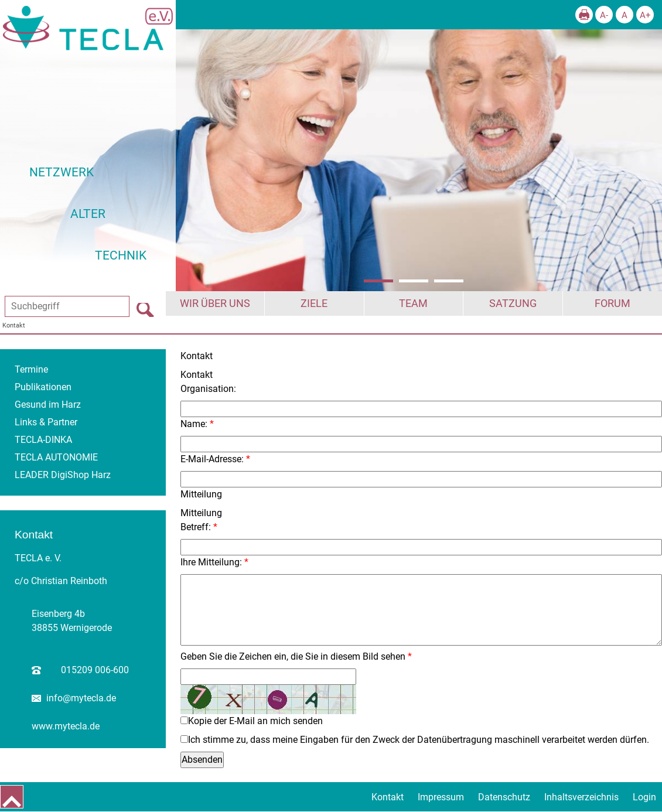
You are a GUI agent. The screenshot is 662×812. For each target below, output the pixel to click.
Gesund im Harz (48, 405)
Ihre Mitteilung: (211, 562)
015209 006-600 (95, 670)
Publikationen (43, 387)
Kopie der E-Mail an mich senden (255, 721)
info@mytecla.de (81, 698)
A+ (645, 15)
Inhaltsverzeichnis (581, 797)
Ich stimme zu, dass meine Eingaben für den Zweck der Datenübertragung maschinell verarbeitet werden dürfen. (419, 740)
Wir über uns (215, 303)
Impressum (441, 797)
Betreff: (196, 527)
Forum (612, 303)
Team (413, 303)
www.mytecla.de (66, 726)
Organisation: (208, 389)
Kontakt (14, 325)
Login (644, 797)
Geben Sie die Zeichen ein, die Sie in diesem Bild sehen (293, 656)
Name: (194, 424)
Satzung (513, 303)
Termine (31, 369)
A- (604, 15)
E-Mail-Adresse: (212, 459)
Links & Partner (46, 422)
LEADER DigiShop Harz (63, 475)
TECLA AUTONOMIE (56, 457)
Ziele (314, 303)
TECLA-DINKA (43, 440)
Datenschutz (504, 797)
